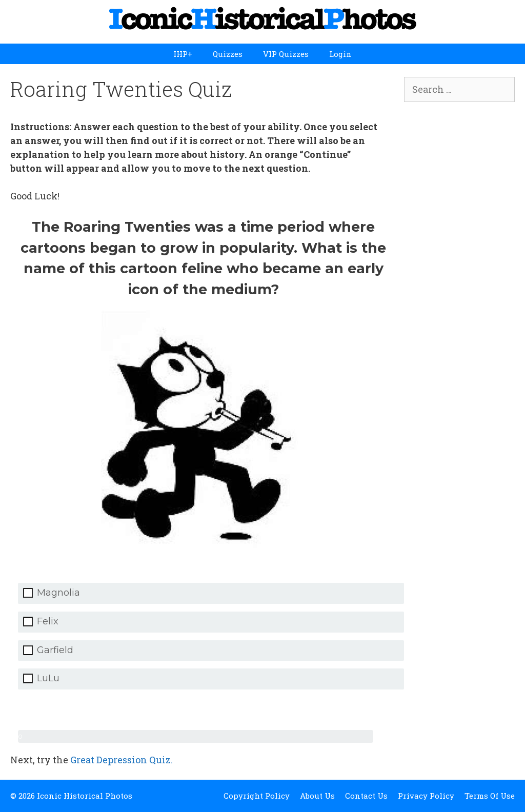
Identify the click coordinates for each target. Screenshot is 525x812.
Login (340, 54)
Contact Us (366, 796)
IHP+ (183, 54)
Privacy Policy (426, 796)
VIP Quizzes (286, 54)
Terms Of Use (490, 796)
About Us (317, 796)
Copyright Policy (257, 796)
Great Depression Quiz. (122, 760)
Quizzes (228, 54)
